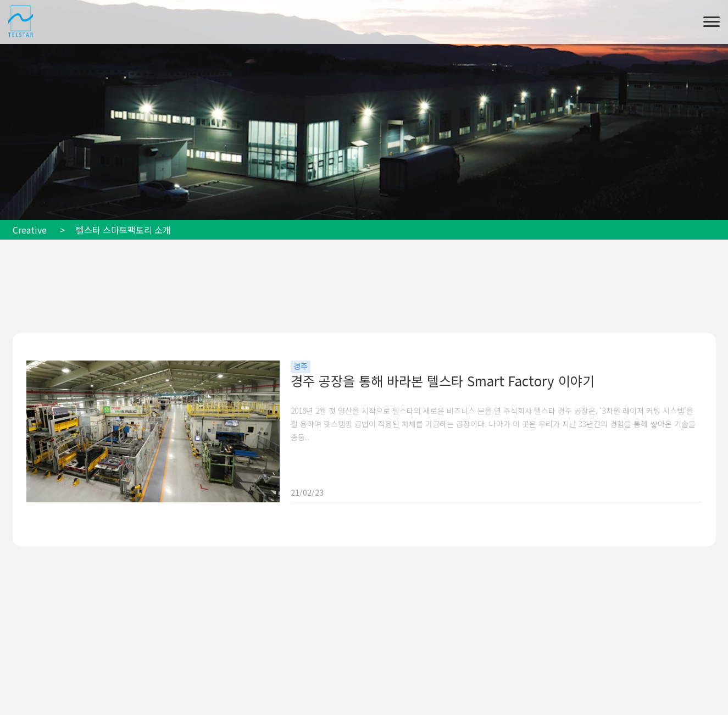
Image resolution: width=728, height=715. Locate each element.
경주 (301, 366)
